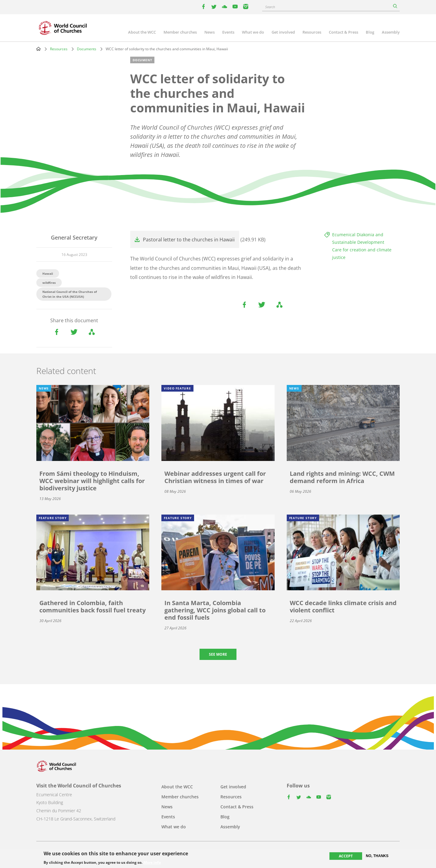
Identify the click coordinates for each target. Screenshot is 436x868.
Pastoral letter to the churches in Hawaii (189, 240)
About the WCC (142, 32)
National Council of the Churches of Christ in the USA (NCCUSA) (70, 294)
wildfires (49, 283)
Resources (312, 32)
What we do (253, 32)
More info (152, 863)
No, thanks (377, 856)
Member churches (180, 32)
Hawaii (48, 273)
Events (228, 32)
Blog (370, 32)
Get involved (283, 32)
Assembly (391, 32)
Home (38, 49)
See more (218, 654)
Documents (87, 49)
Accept (346, 856)
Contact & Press (344, 32)
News (210, 32)
